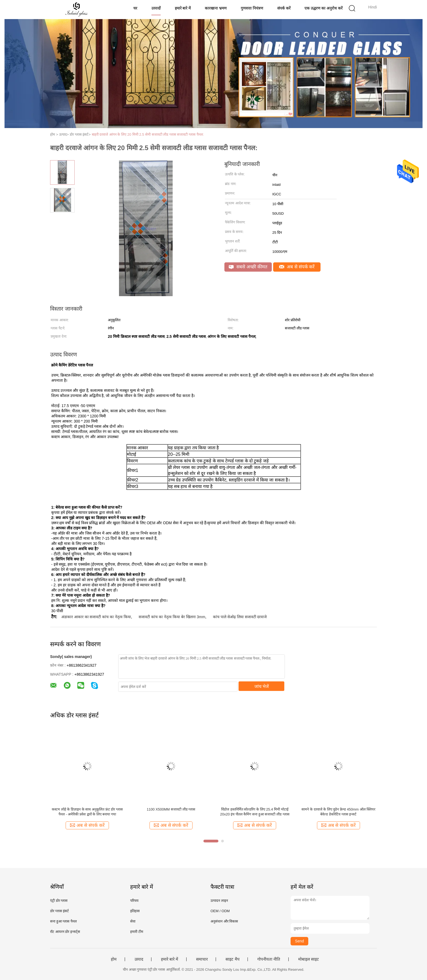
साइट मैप (232, 959)
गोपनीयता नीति (269, 959)
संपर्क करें (284, 8)
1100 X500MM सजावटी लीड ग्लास (171, 809)
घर (135, 8)
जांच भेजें (262, 686)
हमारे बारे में (183, 8)
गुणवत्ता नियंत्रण (252, 8)
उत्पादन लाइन (219, 901)
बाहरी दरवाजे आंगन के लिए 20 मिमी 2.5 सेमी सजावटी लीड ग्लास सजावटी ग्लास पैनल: (148, 134)
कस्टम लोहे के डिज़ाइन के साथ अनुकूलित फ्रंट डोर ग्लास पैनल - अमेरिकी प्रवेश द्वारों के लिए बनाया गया (87, 812)
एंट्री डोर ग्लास (59, 901)
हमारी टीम (137, 932)
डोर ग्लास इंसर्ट (60, 911)
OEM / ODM (220, 911)
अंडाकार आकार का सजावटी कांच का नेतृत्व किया (96, 617)
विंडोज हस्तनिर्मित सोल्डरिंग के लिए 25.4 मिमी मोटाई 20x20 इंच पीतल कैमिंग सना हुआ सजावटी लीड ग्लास (255, 812)
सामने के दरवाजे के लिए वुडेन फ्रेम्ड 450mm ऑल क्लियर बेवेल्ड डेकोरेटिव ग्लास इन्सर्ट (338, 812)
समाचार (202, 959)
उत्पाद (139, 959)
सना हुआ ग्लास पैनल (63, 921)
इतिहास (135, 911)
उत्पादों (156, 8)
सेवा (133, 921)
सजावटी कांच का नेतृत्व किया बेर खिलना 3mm (172, 617)
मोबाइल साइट (309, 959)
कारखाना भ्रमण (216, 8)
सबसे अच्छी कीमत (248, 267)
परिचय (134, 901)
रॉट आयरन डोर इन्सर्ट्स (65, 932)
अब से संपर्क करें (297, 267)
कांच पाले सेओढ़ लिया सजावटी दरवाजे (240, 617)
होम (114, 959)
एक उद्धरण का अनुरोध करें (324, 8)
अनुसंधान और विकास (224, 921)
